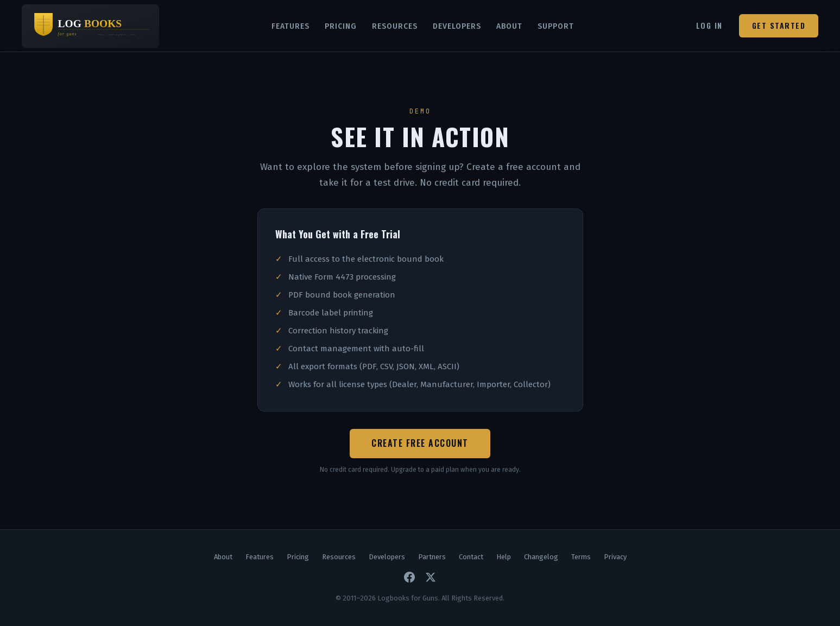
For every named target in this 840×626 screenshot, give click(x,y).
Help (504, 557)
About (509, 26)
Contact (471, 557)
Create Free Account (420, 443)
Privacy (615, 557)
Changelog (541, 557)
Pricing (341, 26)
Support (556, 26)
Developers (457, 26)
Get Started (779, 25)
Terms (581, 557)
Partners (432, 557)
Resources (395, 26)
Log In (709, 25)
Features (290, 26)
